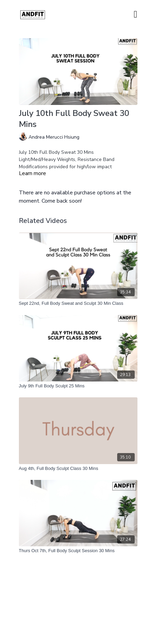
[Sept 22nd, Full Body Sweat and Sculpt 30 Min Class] (78, 303)
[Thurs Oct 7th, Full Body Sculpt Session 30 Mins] (78, 551)
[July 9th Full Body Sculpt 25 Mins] (78, 386)
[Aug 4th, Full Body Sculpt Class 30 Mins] (78, 469)
